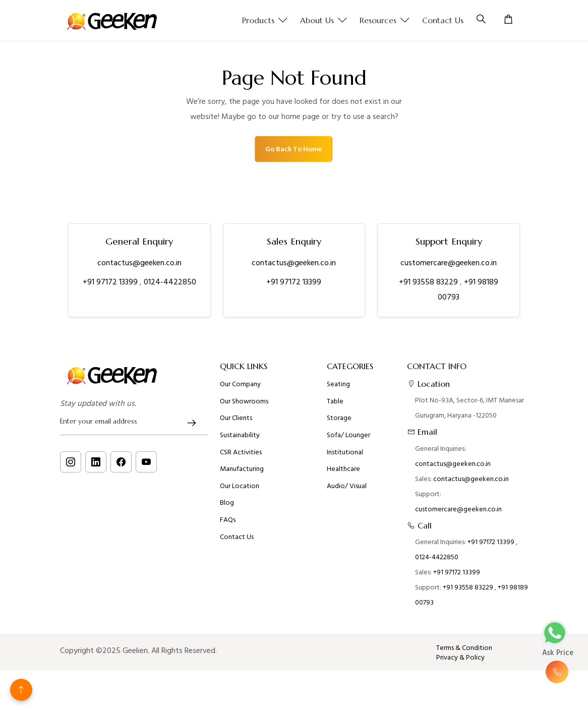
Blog (227, 507)
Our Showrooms (244, 405)
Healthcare (343, 473)
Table (335, 405)
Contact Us (443, 20)
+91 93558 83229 (429, 282)
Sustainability (240, 439)
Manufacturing (242, 473)
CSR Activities (241, 456)
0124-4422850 (170, 282)
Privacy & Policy (460, 658)
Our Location (240, 490)
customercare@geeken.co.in (449, 263)
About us (324, 21)
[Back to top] (21, 690)
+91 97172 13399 (111, 282)
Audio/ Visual (347, 490)
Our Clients (236, 422)
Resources (385, 21)
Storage (339, 422)
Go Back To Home (293, 149)
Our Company (240, 388)
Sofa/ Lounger (348, 439)
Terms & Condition (464, 648)
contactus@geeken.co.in (139, 263)
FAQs (228, 524)
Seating (338, 388)
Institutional (345, 456)
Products (265, 21)
